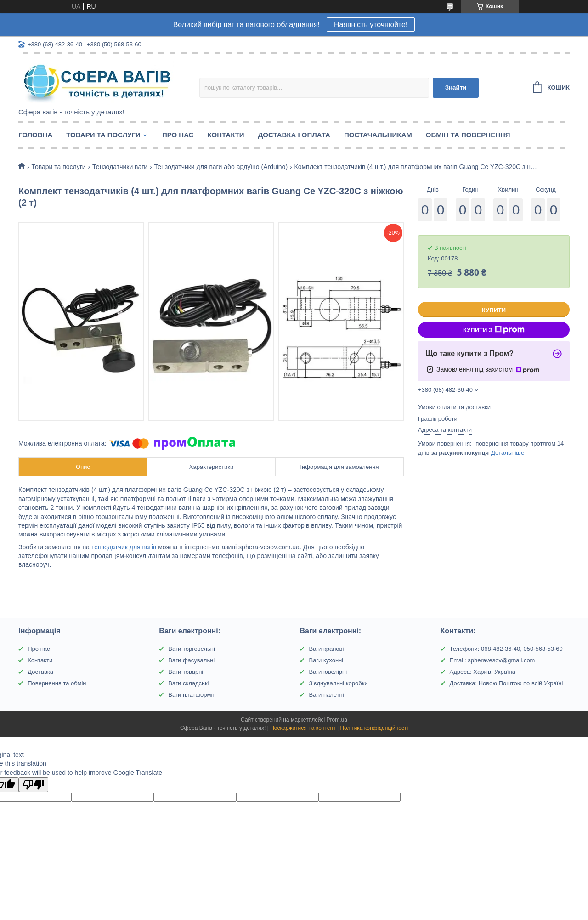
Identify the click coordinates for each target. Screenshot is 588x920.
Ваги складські (188, 683)
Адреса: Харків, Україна (483, 672)
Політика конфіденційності (374, 728)
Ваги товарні (186, 672)
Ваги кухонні (326, 660)
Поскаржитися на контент (303, 728)
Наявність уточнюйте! (371, 25)
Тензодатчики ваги (120, 167)
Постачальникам (378, 135)
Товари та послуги (103, 135)
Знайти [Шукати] (456, 87)
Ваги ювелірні (328, 672)
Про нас (178, 135)
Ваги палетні (326, 695)
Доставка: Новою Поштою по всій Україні (506, 683)
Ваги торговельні (191, 649)
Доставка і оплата (294, 135)
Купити (494, 310)
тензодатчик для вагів (124, 547)
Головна (35, 135)
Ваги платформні (192, 695)
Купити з (494, 330)
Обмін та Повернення (468, 135)
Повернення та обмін (57, 683)
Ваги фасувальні (191, 660)
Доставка (40, 672)
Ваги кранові (326, 649)
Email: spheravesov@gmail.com (492, 660)
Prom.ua (337, 720)
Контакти (226, 135)
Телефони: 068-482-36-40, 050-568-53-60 (506, 649)
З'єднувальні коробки (338, 683)
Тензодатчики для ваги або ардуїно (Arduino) (221, 167)
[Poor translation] (34, 785)
